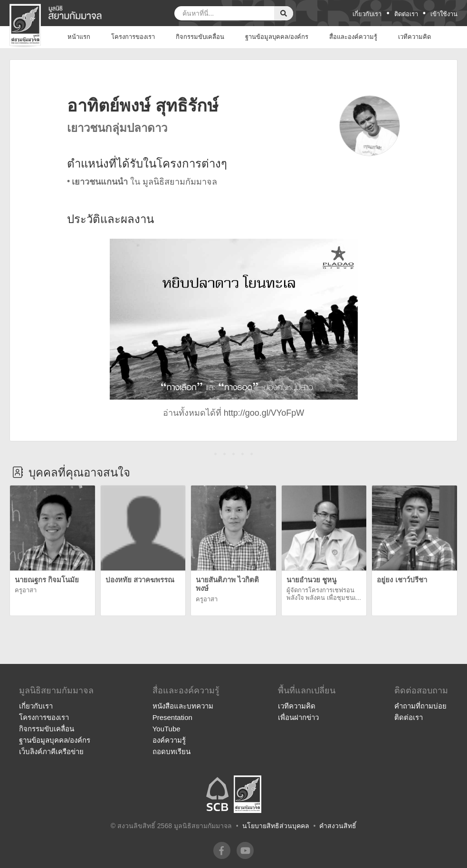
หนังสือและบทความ (183, 706)
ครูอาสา (26, 590)
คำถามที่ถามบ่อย (420, 706)
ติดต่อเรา (406, 14)
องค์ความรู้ (169, 740)
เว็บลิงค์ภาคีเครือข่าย (51, 751)
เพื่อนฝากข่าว (298, 717)
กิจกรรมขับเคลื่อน (47, 729)
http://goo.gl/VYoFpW (264, 413)
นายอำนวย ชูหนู (311, 580)
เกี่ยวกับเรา (367, 14)
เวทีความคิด (297, 706)
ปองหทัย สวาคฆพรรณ (140, 580)
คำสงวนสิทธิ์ (338, 826)
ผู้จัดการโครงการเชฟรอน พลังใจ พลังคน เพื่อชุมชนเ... (324, 594)
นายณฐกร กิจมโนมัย (47, 580)
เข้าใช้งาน (444, 14)
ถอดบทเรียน (172, 751)
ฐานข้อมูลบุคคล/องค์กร (55, 740)
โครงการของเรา (44, 717)
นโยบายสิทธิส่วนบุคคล (276, 826)
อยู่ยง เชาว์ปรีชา (402, 580)
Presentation (172, 717)
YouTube (167, 729)
